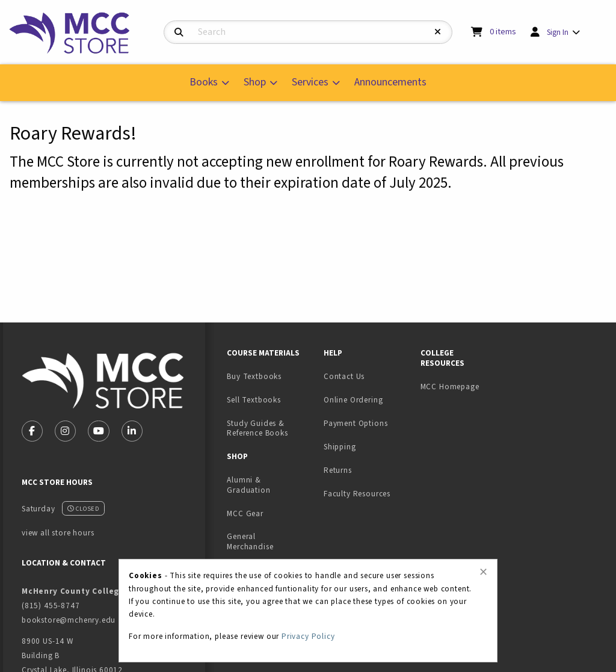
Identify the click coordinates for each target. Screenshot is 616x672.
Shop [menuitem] (255, 82)
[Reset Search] (438, 32)
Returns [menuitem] (338, 470)
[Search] (179, 33)
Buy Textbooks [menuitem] (254, 376)
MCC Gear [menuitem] (245, 513)
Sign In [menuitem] (558, 32)
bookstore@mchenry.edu (69, 620)
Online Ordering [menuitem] (353, 400)
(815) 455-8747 (51, 606)
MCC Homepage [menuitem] (450, 387)
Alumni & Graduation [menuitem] (248, 485)
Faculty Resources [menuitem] (357, 494)
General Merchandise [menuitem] (250, 541)
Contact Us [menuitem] (344, 376)
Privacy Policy (308, 636)
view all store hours (58, 533)
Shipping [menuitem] (340, 447)
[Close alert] (483, 572)
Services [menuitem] (310, 82)
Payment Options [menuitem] (356, 423)
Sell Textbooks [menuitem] (254, 400)
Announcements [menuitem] (390, 82)
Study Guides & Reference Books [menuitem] (257, 428)
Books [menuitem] (204, 82)
